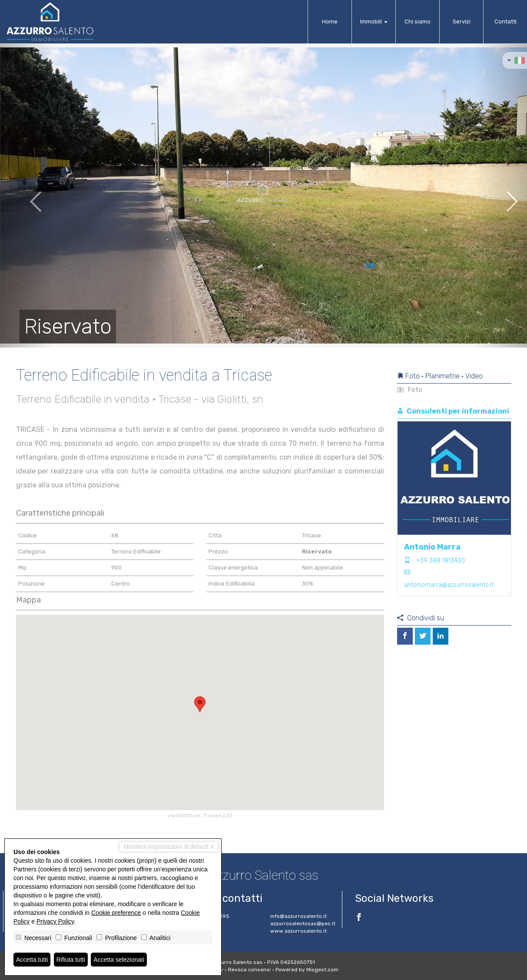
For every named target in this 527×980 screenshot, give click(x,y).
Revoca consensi (249, 970)
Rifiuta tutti (71, 960)
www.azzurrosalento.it (298, 931)
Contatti (505, 22)
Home (330, 22)
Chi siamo (418, 22)
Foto (410, 390)
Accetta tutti (32, 960)
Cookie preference (116, 913)
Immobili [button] (374, 22)
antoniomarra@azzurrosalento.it (449, 585)
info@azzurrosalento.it (298, 916)
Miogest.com (322, 970)
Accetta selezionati (119, 960)
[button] (26, 195)
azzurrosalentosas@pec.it (303, 924)
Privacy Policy (55, 921)
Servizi (462, 22)
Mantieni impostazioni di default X (169, 847)
